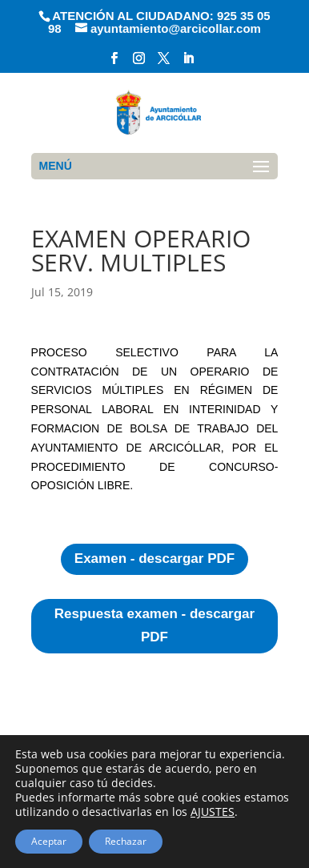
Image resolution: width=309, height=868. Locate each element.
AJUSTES (213, 812)
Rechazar (126, 841)
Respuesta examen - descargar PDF (154, 625)
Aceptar (49, 841)
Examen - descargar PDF (154, 559)
